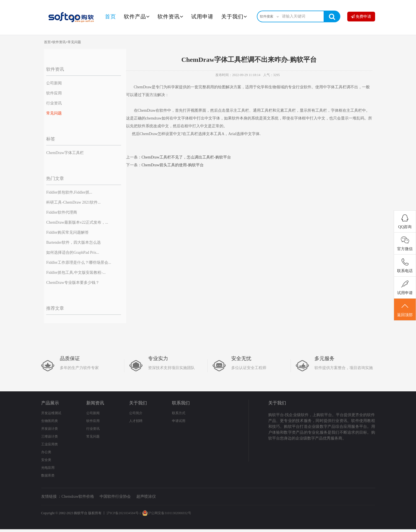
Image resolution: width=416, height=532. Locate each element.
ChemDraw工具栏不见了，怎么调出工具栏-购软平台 (186, 157)
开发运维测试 (51, 413)
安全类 (46, 460)
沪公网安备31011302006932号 (167, 513)
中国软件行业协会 (115, 496)
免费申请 (361, 17)
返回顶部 (405, 310)
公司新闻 (54, 83)
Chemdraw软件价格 (78, 496)
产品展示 (50, 403)
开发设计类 (50, 429)
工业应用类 (50, 444)
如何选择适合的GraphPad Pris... (73, 252)
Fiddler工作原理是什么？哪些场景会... (79, 263)
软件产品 (137, 17)
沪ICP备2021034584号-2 (124, 513)
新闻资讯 (95, 403)
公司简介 (136, 413)
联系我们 (181, 403)
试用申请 (202, 17)
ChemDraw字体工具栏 (65, 153)
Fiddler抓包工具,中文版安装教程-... (76, 273)
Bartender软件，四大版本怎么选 (73, 242)
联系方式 (179, 413)
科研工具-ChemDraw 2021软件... (73, 202)
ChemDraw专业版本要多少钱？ (73, 283)
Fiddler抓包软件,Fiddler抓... (69, 192)
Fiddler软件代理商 (61, 212)
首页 (110, 17)
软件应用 (54, 93)
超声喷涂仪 (146, 496)
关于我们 (234, 17)
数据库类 (48, 475)
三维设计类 (50, 436)
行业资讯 (54, 103)
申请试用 (179, 421)
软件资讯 (170, 17)
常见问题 (74, 42)
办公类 (46, 452)
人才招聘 (136, 421)
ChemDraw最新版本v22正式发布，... (77, 222)
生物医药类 (50, 421)
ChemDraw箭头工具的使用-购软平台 (173, 165)
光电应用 (48, 468)
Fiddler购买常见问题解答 (67, 232)
